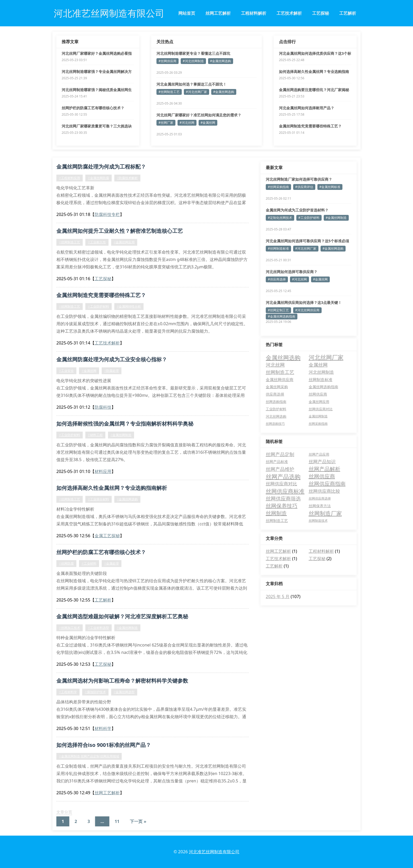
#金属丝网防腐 (99, 178)
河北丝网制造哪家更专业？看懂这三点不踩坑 (193, 53)
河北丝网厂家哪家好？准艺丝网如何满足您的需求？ (199, 115)
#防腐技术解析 (127, 178)
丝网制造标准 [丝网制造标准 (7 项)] (321, 379)
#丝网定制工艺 (278, 310)
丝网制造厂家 (325, 513)
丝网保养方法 (320, 506)
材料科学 (103, 728)
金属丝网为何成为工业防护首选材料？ (297, 210)
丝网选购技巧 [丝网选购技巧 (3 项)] (275, 424)
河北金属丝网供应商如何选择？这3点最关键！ (304, 302)
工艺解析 (348, 13)
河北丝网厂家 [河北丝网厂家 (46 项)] (326, 357)
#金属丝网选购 (221, 61)
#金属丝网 (208, 123)
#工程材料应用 (70, 178)
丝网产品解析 (324, 469)
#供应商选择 (277, 279)
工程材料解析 (254, 13)
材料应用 (103, 471)
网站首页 (187, 13)
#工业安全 (66, 371)
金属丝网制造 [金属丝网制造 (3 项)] (318, 416)
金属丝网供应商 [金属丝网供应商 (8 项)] (280, 379)
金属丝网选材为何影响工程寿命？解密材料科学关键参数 (122, 681)
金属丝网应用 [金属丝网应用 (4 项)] (319, 402)
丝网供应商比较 (324, 491)
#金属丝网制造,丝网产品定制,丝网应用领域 (89, 756)
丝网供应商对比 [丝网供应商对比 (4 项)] (321, 409)
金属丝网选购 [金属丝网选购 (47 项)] (283, 357)
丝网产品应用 (319, 454)
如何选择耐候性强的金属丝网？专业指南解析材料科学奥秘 (125, 424)
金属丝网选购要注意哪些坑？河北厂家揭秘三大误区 (314, 90)
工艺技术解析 (289, 13)
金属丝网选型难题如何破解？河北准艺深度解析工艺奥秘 (122, 616)
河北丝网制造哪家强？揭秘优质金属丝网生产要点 (97, 90)
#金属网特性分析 (129, 306)
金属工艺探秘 (107, 536)
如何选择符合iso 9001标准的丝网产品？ (104, 745)
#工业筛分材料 (99, 499)
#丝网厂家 (166, 123)
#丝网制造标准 (278, 248)
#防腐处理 (112, 371)
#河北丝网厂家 (196, 92)
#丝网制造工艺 (169, 92)
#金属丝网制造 (121, 435)
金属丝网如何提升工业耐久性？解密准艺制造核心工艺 (120, 231)
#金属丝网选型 (124, 692)
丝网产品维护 (280, 469)
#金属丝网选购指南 (282, 316)
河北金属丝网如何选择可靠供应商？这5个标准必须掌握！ (307, 241)
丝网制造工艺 (277, 521)
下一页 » (138, 821)
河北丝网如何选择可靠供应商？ (292, 272)
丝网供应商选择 (320, 498)
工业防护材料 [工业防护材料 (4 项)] (276, 409)
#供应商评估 (304, 187)
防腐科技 (103, 407)
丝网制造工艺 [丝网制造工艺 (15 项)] (280, 372)
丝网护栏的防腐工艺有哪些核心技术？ (93, 108)
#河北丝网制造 (193, 61)
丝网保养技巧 (282, 506)
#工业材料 (89, 563)
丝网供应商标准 (285, 491)
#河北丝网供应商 (307, 310)
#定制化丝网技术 (280, 218)
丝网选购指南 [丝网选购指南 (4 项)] (276, 402)
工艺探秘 (321, 13)
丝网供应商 (322, 476)
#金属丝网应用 (124, 242)
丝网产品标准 (277, 462)
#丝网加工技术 (70, 628)
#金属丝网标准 (330, 187)
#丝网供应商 (168, 61)
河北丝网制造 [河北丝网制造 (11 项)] (321, 372)
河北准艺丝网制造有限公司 (214, 852)
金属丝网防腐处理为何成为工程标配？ (101, 167)
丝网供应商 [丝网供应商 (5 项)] (318, 394)
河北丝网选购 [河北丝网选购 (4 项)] (276, 416)
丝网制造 (276, 513)
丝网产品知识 (322, 462)
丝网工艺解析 (218, 13)
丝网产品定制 (280, 454)
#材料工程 (95, 435)
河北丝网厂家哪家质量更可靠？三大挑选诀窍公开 (97, 126)
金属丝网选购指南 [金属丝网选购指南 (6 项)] (323, 387)
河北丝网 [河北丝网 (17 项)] (275, 365)
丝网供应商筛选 (283, 499)
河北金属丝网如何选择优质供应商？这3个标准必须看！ (315, 53)
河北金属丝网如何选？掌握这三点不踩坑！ (191, 84)
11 (117, 821)
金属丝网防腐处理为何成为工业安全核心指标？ (112, 359)
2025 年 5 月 (278, 596)
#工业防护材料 (99, 306)
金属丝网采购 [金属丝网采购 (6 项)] (277, 387)
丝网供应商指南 (327, 484)
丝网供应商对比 (281, 484)
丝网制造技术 (318, 521)
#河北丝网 (187, 123)
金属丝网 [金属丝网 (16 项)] (318, 365)
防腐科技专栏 (107, 214)
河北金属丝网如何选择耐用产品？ (307, 108)
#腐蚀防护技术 (95, 692)
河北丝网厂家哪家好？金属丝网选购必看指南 (97, 53)
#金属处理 (112, 563)
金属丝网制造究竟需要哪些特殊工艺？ (310, 126)
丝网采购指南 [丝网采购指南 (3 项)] (318, 424)
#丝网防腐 (66, 563)
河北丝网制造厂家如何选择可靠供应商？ (299, 179)
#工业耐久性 (97, 242)
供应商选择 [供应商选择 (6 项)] (275, 394)
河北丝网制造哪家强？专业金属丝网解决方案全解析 (97, 72)
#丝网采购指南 (278, 187)
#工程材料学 (68, 692)
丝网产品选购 (283, 476)
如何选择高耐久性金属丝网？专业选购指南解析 (314, 72)
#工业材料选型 (99, 628)
